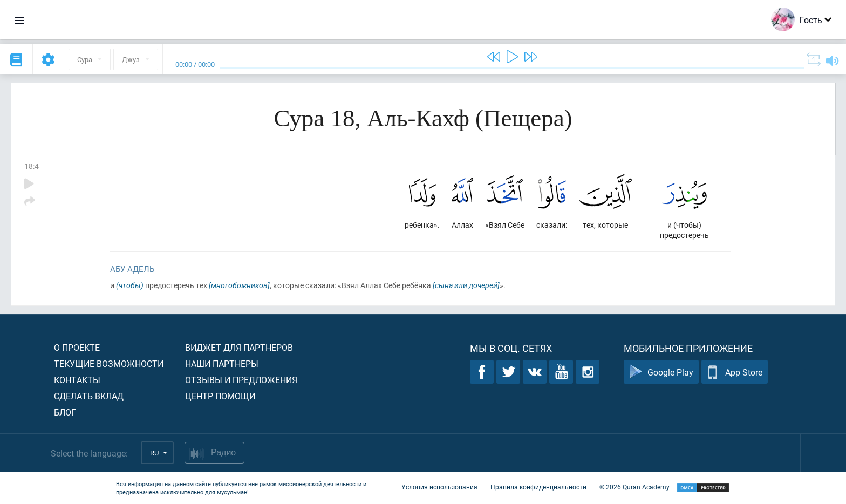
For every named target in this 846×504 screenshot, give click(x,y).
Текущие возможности (109, 363)
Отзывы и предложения (241, 380)
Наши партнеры (222, 363)
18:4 (32, 166)
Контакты (77, 380)
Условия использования (439, 487)
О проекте (77, 347)
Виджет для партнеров (239, 347)
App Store (735, 372)
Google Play (661, 372)
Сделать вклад (89, 396)
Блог (65, 412)
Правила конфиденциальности (538, 487)
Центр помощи (220, 396)
